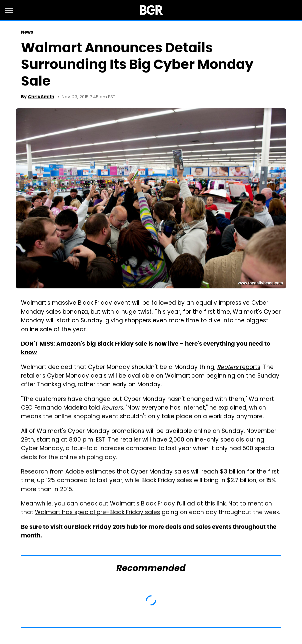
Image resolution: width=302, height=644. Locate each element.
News (27, 32)
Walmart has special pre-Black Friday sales (97, 513)
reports (239, 368)
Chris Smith (41, 97)
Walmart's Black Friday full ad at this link (168, 504)
